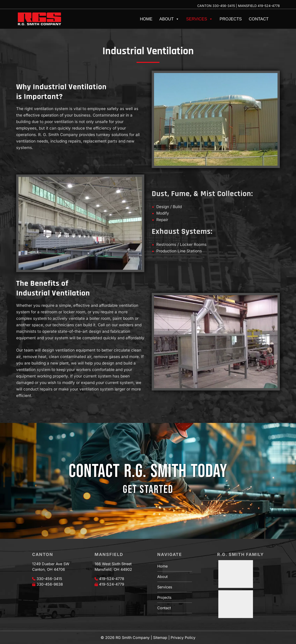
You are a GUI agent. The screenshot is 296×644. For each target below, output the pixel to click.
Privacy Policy (183, 638)
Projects (231, 19)
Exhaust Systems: (182, 232)
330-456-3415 (224, 6)
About (169, 19)
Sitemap (160, 638)
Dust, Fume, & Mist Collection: (202, 194)
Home (146, 19)
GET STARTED (148, 490)
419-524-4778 (269, 6)
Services (199, 19)
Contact (259, 19)
